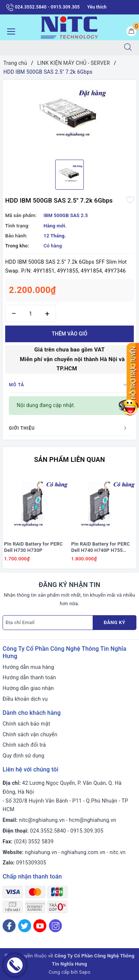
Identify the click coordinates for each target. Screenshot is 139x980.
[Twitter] (25, 926)
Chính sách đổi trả (24, 745)
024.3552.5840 (48, 831)
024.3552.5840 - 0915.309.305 (43, 7)
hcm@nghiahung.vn (92, 820)
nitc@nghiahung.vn (42, 820)
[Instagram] (55, 926)
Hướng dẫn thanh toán (29, 677)
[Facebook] (9, 926)
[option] (69, 117)
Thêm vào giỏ (69, 334)
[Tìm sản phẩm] (59, 48)
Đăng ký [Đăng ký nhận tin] (115, 622)
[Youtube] (40, 926)
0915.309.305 (87, 831)
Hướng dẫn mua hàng (28, 667)
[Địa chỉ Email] (48, 623)
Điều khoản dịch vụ (25, 699)
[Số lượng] (31, 314)
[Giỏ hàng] (131, 31)
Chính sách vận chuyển (30, 734)
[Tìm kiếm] (128, 48)
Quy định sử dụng (24, 756)
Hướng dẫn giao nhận (28, 688)
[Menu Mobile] (9, 31)
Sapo (85, 972)
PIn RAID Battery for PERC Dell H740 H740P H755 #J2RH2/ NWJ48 (100, 547)
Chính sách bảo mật (26, 724)
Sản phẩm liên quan (69, 459)
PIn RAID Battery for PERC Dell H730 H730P (33, 547)
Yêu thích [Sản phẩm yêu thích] (97, 7)
